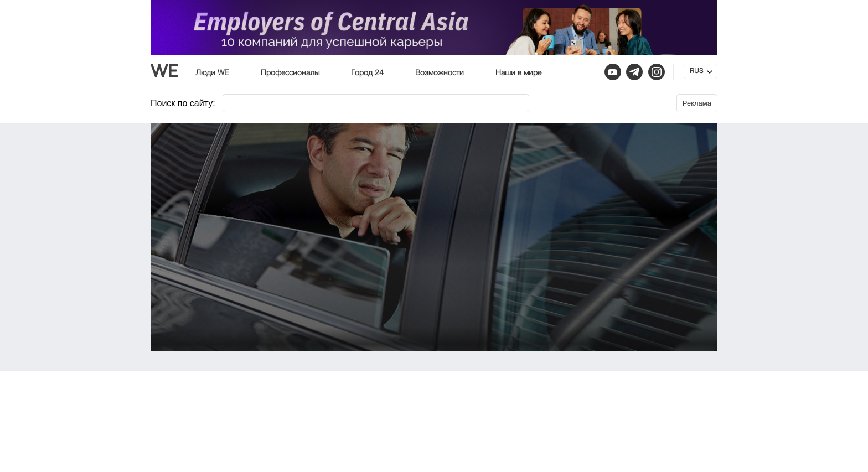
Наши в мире (518, 73)
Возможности (440, 73)
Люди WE (212, 73)
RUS (696, 71)
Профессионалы (290, 73)
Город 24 (367, 73)
